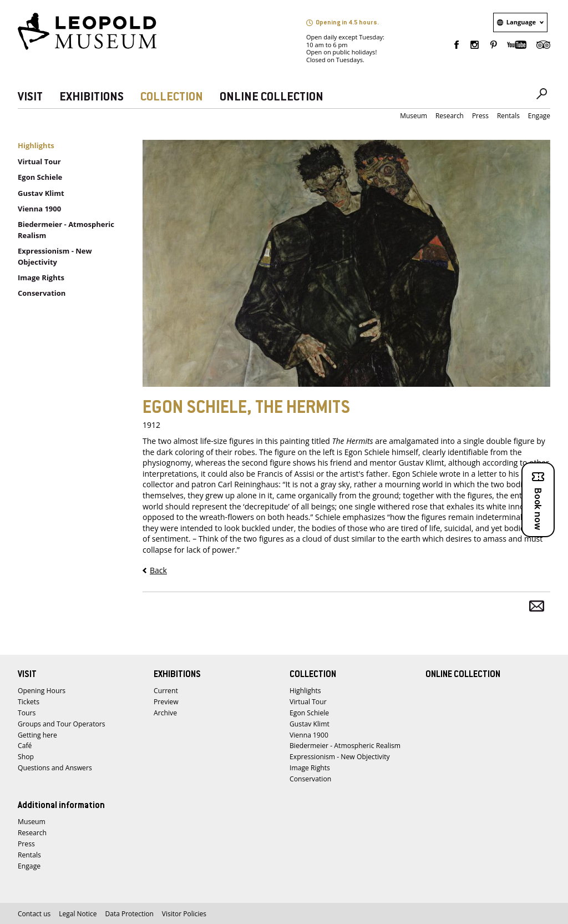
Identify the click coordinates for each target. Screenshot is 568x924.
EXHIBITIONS (92, 97)
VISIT (30, 97)
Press (480, 116)
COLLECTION (172, 97)
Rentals (508, 116)
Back (158, 570)
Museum (414, 116)
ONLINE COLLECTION (272, 97)
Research (450, 116)
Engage (539, 116)
